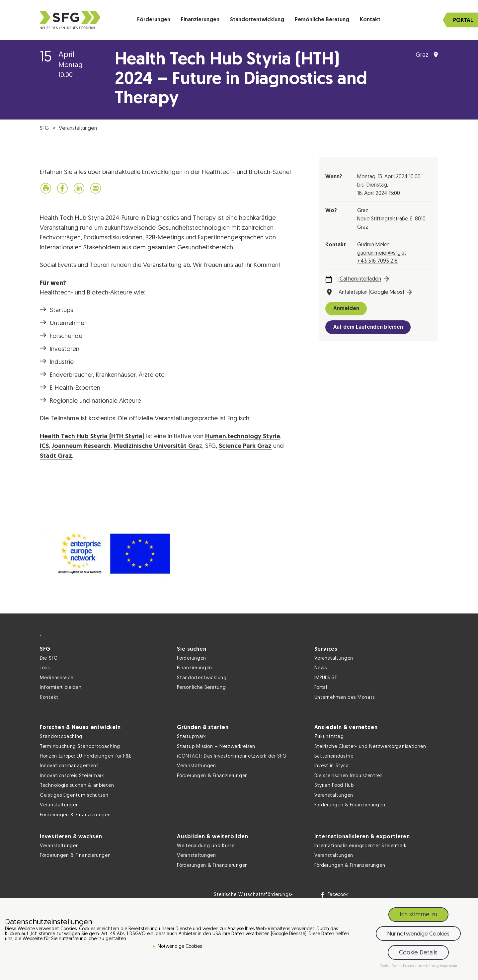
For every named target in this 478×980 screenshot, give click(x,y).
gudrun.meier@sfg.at (382, 253)
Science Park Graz (245, 446)
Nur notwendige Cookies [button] (418, 934)
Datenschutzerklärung (421, 966)
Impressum (448, 966)
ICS (44, 446)
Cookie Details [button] (418, 953)
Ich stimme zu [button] (418, 915)
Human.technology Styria (243, 437)
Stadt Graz (56, 456)
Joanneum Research (81, 446)
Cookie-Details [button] (391, 966)
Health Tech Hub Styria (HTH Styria (91, 437)
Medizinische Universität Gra (156, 446)
